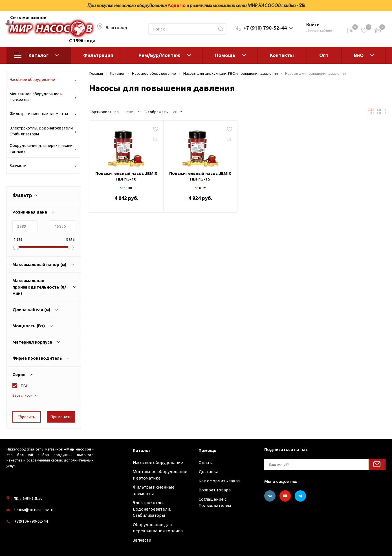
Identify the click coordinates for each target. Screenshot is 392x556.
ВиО (359, 55)
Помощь (225, 55)
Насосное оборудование (43, 81)
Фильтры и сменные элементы (43, 115)
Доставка (208, 472)
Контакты (282, 55)
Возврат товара (215, 490)
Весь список (22, 395)
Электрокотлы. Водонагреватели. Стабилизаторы (43, 131)
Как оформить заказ (219, 481)
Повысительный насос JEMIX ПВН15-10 (126, 176)
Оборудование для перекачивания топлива (43, 149)
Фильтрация (98, 55)
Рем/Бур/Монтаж (159, 55)
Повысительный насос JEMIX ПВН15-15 (200, 176)
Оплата (206, 462)
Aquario (177, 5)
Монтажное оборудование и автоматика (43, 97)
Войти (313, 25)
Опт (324, 55)
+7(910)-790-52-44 (31, 521)
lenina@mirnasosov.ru (34, 510)
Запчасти (43, 167)
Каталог (37, 55)
